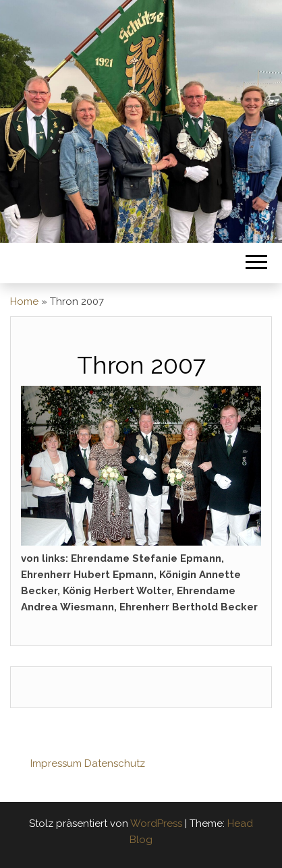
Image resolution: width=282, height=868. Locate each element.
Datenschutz (115, 763)
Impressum (56, 763)
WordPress (156, 823)
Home (24, 301)
